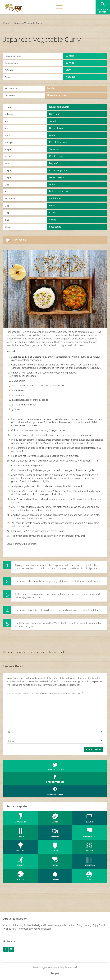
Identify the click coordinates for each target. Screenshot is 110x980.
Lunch (50, 88)
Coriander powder (59, 170)
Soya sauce (55, 227)
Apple (52, 135)
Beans (53, 213)
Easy (68, 70)
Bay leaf (53, 163)
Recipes (55, 973)
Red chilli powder (58, 142)
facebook (6, 949)
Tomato (53, 121)
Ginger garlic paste (59, 107)
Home (7, 23)
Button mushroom (59, 191)
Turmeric (54, 149)
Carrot (53, 220)
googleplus (11, 949)
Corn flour (55, 114)
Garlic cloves (56, 128)
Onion (52, 185)
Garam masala (57, 177)
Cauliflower (55, 198)
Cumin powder (57, 156)
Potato (53, 206)
